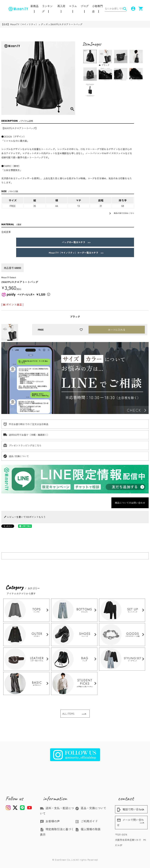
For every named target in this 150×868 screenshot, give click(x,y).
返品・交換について (91, 808)
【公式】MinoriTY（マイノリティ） (19, 24)
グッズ (44, 24)
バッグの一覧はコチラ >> (75, 242)
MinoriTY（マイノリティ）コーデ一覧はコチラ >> (75, 253)
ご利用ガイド (86, 821)
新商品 (34, 6)
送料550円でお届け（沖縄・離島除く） (29, 435)
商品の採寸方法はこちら (121, 213)
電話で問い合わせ (130, 810)
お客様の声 (50, 821)
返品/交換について (19, 456)
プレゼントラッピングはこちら (25, 445)
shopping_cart (140, 9)
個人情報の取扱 (88, 829)
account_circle (132, 9)
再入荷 (61, 6)
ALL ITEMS (68, 714)
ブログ (85, 6)
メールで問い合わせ (130, 822)
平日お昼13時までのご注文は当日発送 (29, 424)
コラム (73, 6)
